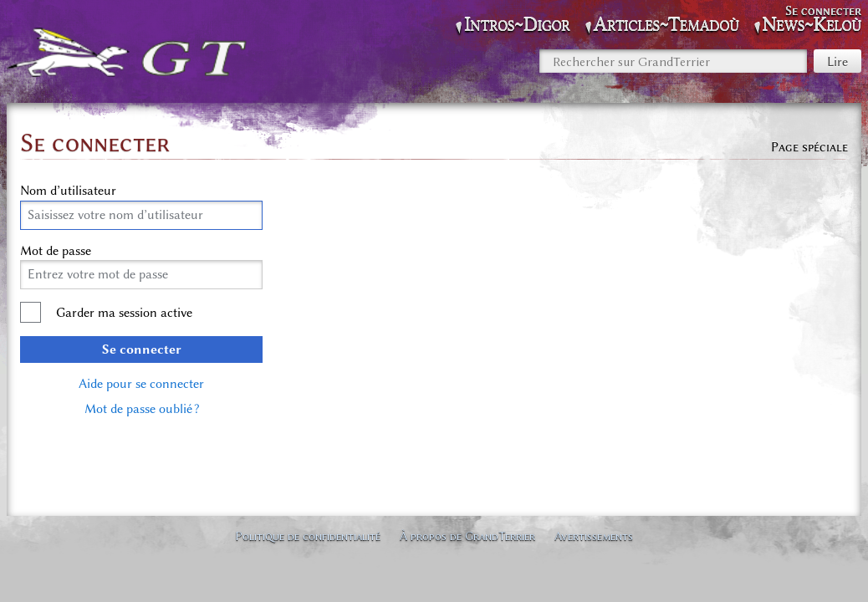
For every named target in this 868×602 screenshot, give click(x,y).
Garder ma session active (124, 313)
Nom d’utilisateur (68, 191)
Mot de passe (56, 251)
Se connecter (142, 349)
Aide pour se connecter (141, 384)
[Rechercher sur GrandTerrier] (673, 61)
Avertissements (594, 536)
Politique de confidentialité (308, 536)
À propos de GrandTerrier (467, 536)
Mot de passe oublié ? (142, 409)
